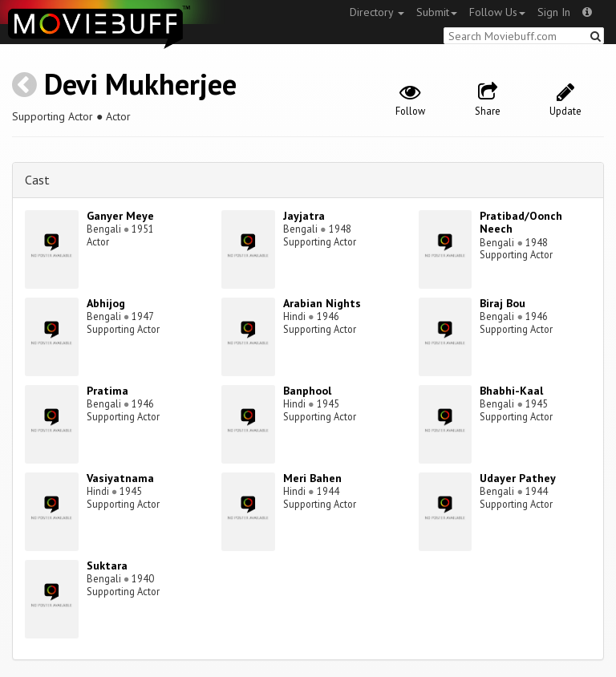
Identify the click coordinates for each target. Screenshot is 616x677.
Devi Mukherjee (140, 84)
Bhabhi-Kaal (511, 391)
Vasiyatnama (120, 478)
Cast (37, 180)
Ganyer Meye (120, 216)
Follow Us (497, 12)
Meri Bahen (312, 478)
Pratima (107, 391)
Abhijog (106, 303)
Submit (437, 12)
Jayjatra (304, 216)
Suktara (107, 566)
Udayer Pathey (518, 478)
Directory (377, 12)
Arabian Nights (322, 303)
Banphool (307, 391)
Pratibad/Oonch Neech (521, 223)
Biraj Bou (503, 303)
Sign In (554, 12)
